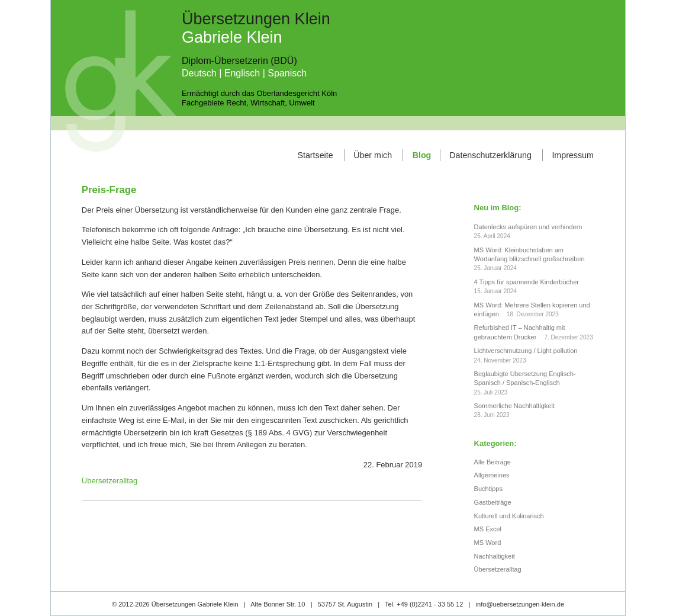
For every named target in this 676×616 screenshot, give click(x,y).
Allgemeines (492, 475)
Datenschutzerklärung (490, 155)
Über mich (373, 155)
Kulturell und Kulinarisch (509, 516)
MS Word (488, 543)
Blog (422, 155)
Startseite (315, 155)
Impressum (572, 155)
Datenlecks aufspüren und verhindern (528, 227)
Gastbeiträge (493, 502)
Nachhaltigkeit (495, 556)
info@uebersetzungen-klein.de (520, 604)
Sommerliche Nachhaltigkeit (514, 406)
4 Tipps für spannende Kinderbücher (527, 282)
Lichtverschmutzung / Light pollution (526, 351)
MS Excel (488, 529)
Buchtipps (488, 489)
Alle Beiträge (492, 462)
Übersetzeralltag (110, 481)
